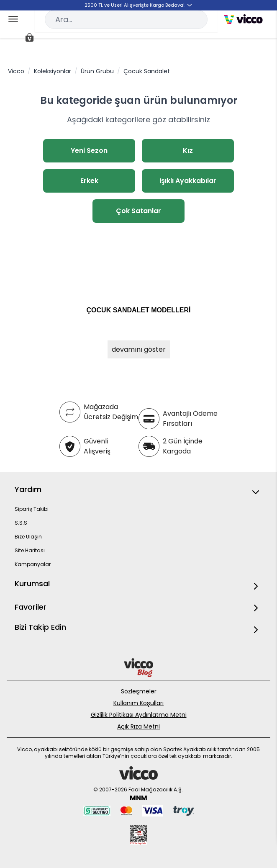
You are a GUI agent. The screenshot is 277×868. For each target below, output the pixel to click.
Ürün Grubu (97, 71)
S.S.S (21, 523)
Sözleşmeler (139, 691)
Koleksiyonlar (53, 71)
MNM (138, 798)
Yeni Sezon (89, 151)
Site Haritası (30, 550)
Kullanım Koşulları (138, 703)
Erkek (89, 181)
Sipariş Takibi (32, 509)
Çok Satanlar (138, 211)
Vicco (16, 71)
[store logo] (243, 19)
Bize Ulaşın (28, 537)
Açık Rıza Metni (138, 726)
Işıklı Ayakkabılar (188, 181)
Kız (188, 151)
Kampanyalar (33, 564)
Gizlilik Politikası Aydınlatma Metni (139, 715)
